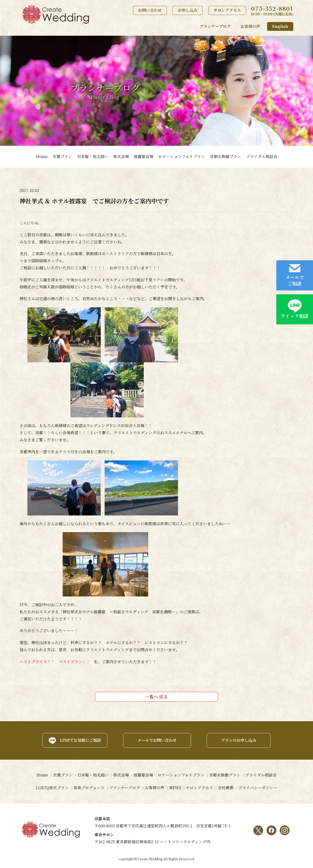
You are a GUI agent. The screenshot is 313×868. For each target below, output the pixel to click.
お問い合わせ (150, 10)
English (280, 26)
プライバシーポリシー (258, 788)
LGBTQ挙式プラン (51, 788)
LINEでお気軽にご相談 (79, 740)
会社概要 (226, 788)
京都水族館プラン (225, 156)
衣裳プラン (62, 156)
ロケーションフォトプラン (182, 156)
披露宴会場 (144, 156)
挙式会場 (121, 156)
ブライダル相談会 (262, 156)
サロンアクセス (227, 10)
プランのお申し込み (239, 740)
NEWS (175, 788)
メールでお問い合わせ (156, 740)
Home (42, 156)
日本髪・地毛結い (93, 156)
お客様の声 (250, 26)
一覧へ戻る (156, 697)
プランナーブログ (215, 26)
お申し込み (188, 10)
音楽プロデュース (88, 788)
